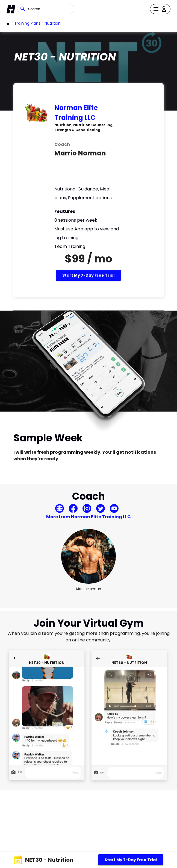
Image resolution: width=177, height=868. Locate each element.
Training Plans (27, 23)
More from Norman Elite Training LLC (88, 517)
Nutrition (53, 23)
